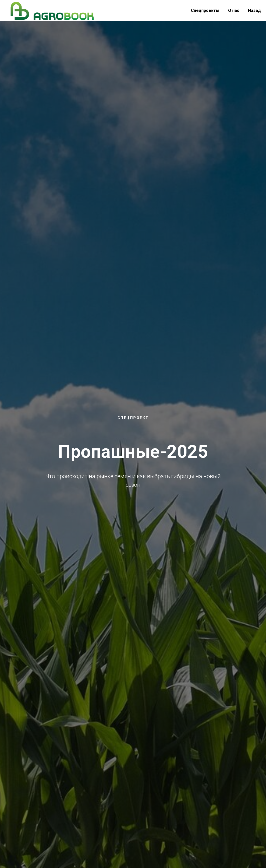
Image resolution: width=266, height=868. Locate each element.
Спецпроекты (205, 10)
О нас (234, 10)
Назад (254, 10)
